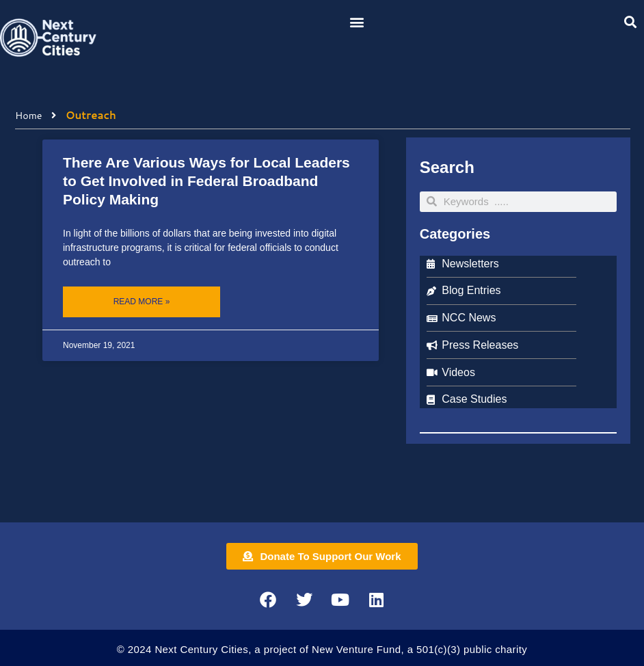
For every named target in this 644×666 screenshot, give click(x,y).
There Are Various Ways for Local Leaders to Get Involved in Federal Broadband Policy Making (206, 181)
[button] (357, 22)
